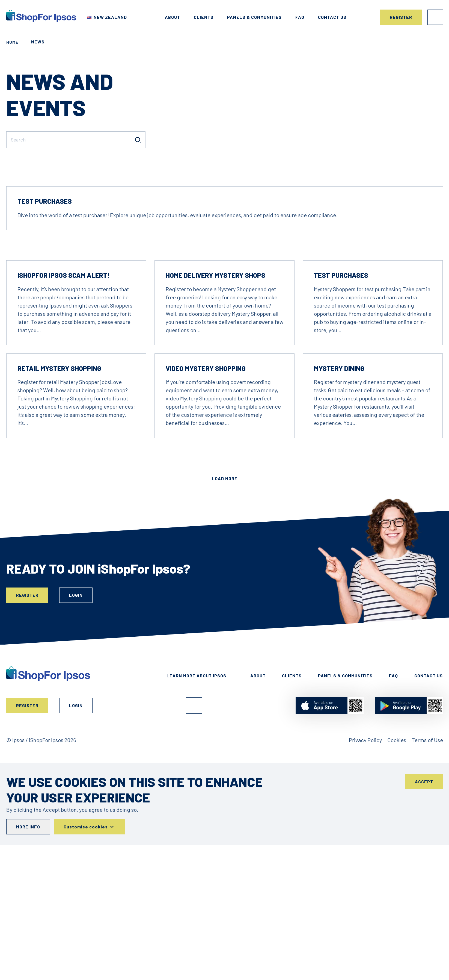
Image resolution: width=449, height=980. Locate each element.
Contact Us (429, 751)
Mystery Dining (339, 444)
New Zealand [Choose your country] (110, 17)
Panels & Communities (254, 17)
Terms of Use (427, 815)
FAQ (300, 17)
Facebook (194, 781)
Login (435, 17)
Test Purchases (45, 277)
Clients (204, 17)
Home (12, 42)
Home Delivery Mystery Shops (215, 351)
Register (401, 17)
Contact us (332, 17)
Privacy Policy (365, 815)
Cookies (397, 815)
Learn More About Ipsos (196, 751)
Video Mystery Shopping (206, 444)
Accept (424, 857)
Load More (225, 554)
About (173, 17)
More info (28, 902)
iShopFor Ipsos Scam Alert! (63, 351)
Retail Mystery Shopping (59, 444)
